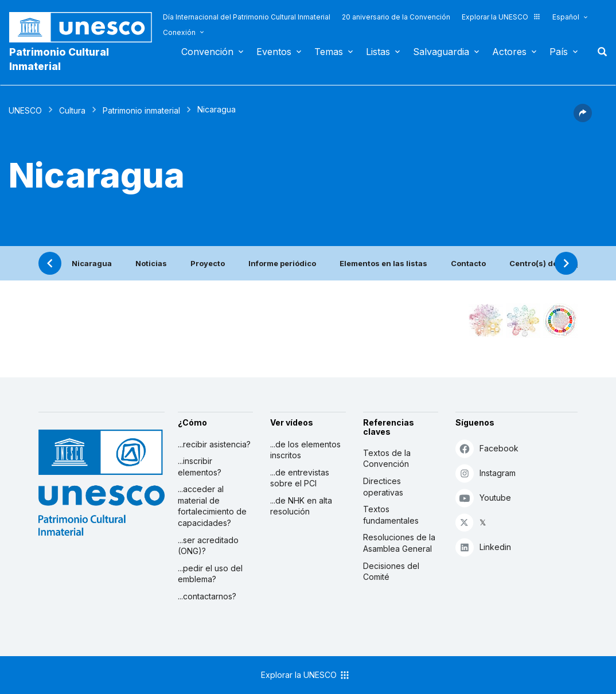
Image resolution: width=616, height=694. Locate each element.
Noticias (151, 263)
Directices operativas (383, 487)
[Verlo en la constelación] (486, 321)
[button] (583, 119)
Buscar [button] (599, 52)
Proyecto (208, 263)
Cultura (72, 110)
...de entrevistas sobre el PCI (300, 478)
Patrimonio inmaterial (141, 110)
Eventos (274, 52)
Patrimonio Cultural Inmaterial (59, 59)
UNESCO (25, 110)
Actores (509, 52)
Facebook (487, 448)
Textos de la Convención (387, 459)
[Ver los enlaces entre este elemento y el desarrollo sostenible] (560, 321)
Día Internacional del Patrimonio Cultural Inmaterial (247, 17)
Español (566, 17)
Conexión (179, 32)
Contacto (468, 263)
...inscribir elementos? (200, 467)
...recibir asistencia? (214, 444)
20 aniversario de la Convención (396, 17)
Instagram (486, 473)
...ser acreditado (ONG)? (208, 546)
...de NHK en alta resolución (301, 506)
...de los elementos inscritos (305, 450)
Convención (207, 52)
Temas (329, 52)
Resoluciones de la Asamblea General (399, 543)
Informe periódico (282, 263)
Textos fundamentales (391, 515)
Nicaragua (92, 263)
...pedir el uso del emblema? (210, 574)
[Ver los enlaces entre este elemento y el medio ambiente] (523, 321)
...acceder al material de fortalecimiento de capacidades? (212, 506)
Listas (378, 52)
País (559, 52)
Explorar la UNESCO (501, 17)
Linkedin (483, 547)
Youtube (483, 498)
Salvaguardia (441, 52)
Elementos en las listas (383, 263)
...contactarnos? (207, 596)
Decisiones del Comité (391, 572)
